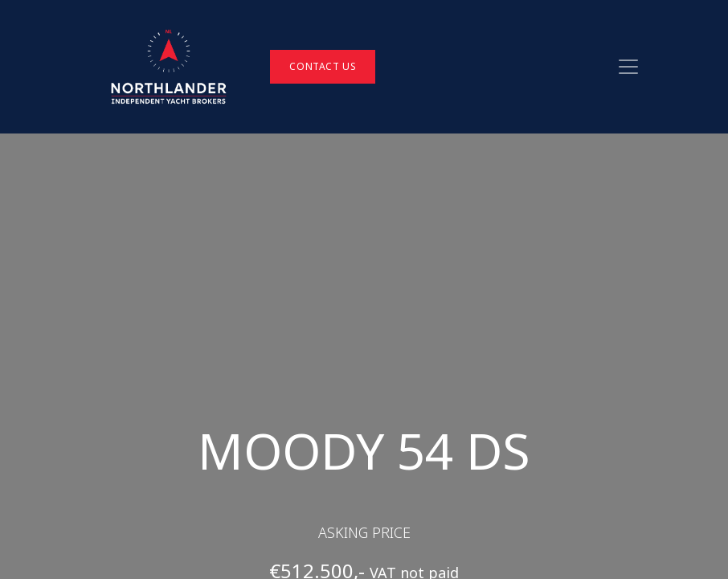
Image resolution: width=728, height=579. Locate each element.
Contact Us (323, 66)
